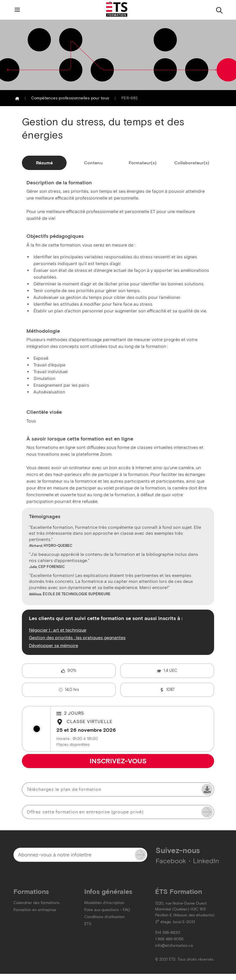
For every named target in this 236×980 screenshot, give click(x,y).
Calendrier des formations (37, 903)
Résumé (44, 163)
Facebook (171, 861)
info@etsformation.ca (174, 946)
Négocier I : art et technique (58, 630)
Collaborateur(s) (192, 163)
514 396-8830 (168, 933)
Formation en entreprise (35, 910)
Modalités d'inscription (104, 903)
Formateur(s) (143, 163)
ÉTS (88, 924)
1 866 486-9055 (169, 939)
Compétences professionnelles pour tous (70, 98)
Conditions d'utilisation (105, 917)
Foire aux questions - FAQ (107, 910)
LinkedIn (206, 861)
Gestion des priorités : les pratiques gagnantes (77, 637)
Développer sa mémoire (54, 645)
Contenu (93, 163)
